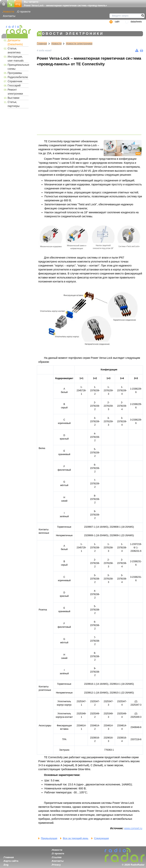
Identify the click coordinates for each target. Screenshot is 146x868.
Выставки (13, 98)
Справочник (15, 81)
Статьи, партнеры (14, 104)
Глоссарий (14, 85)
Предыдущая (49, 838)
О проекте (24, 11)
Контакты (9, 16)
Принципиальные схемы (18, 67)
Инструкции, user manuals (16, 59)
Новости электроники (79, 43)
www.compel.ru (133, 828)
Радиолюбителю (18, 77)
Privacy (56, 865)
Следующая (101, 838)
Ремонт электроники (15, 92)
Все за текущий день (76, 838)
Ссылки (57, 857)
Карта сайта (11, 861)
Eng (6, 865)
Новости (9, 11)
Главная (42, 43)
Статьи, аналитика (14, 50)
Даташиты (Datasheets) (15, 42)
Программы (15, 73)
